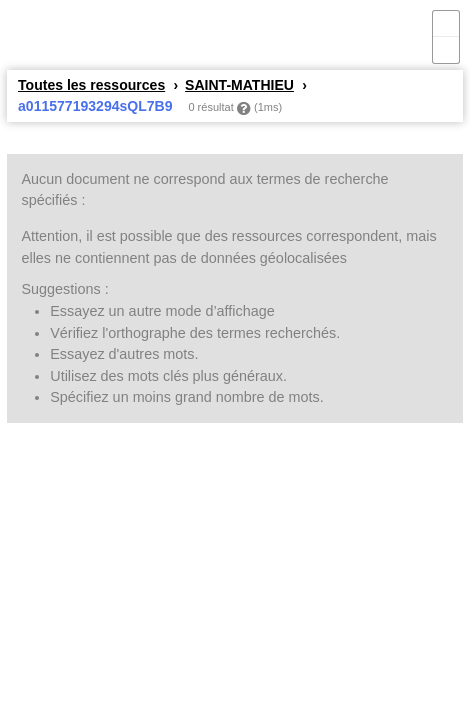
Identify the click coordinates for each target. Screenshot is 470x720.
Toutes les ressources (91, 85)
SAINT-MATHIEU (239, 85)
